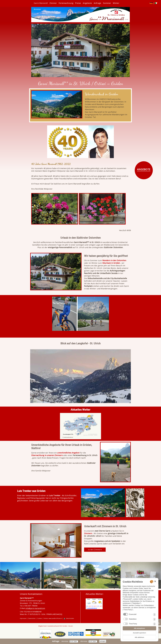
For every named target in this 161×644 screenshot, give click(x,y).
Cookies (40, 618)
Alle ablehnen (139, 637)
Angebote (87, 3)
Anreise (37, 9)
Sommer (107, 3)
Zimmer (53, 3)
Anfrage (97, 3)
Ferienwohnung (66, 3)
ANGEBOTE (144, 169)
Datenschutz (32, 618)
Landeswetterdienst (68, 437)
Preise (78, 3)
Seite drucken (70, 618)
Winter (116, 3)
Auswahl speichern (139, 633)
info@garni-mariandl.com (35, 608)
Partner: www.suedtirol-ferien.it (53, 618)
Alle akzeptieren (139, 628)
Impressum (23, 618)
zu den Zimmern (95, 550)
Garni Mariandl (41, 3)
